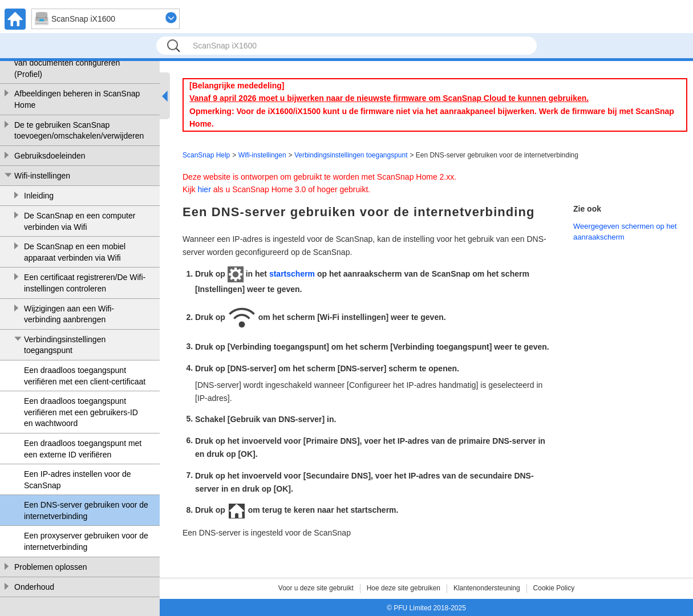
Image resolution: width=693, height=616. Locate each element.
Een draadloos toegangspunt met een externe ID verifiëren (83, 449)
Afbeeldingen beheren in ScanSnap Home (77, 99)
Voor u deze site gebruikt (316, 588)
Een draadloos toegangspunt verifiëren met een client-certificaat (85, 376)
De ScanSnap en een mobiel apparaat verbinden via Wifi (75, 252)
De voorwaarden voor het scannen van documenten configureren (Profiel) (75, 63)
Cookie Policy (554, 588)
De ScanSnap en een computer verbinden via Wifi (80, 221)
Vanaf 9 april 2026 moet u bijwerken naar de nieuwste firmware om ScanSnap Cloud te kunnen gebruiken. (389, 98)
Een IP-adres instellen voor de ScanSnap (78, 480)
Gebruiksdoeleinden (50, 156)
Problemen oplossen (51, 567)
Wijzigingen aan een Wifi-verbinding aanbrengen (69, 314)
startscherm (292, 274)
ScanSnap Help (206, 155)
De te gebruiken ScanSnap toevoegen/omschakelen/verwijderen (79, 131)
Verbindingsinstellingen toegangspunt (65, 345)
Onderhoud (34, 587)
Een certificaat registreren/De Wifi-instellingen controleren (85, 283)
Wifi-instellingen (42, 176)
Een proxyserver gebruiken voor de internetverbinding (86, 541)
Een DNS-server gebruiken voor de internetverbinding (86, 510)
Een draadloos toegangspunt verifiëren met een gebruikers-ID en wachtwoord (81, 412)
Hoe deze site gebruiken (404, 588)
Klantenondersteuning (487, 588)
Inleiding (39, 196)
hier (204, 189)
